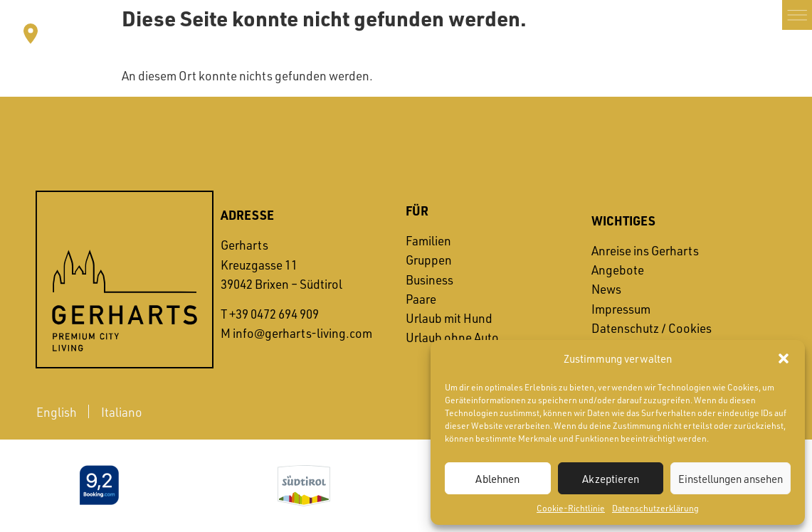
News (606, 289)
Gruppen (429, 260)
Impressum (621, 309)
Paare (421, 299)
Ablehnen (497, 479)
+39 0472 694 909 (274, 314)
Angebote (618, 270)
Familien (428, 240)
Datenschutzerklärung (655, 508)
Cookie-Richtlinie (571, 508)
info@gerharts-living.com (302, 333)
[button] (784, 358)
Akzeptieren (611, 479)
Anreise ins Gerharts (645, 250)
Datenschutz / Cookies (652, 328)
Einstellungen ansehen (731, 479)
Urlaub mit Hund (449, 318)
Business (429, 280)
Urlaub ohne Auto (452, 337)
